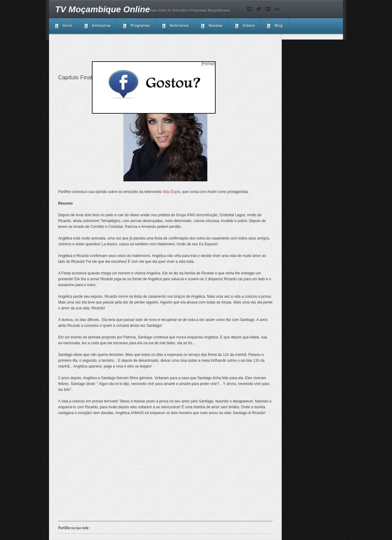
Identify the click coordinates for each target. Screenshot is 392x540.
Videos (249, 26)
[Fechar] (208, 64)
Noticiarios (179, 26)
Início (68, 26)
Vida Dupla (171, 192)
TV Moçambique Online (103, 9)
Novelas (216, 26)
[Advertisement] (170, 53)
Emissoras (102, 26)
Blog (279, 26)
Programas (140, 26)
